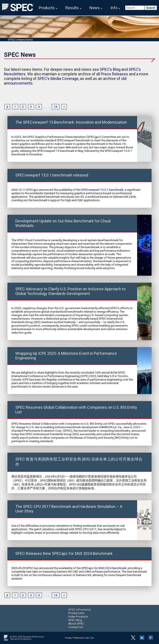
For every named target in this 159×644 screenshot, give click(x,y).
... (45, 107)
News (95, 8)
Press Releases (114, 74)
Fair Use (90, 638)
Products (47, 8)
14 (56, 107)
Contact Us (76, 627)
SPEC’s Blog (110, 69)
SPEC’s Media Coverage (58, 79)
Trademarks (79, 638)
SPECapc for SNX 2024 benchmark (104, 568)
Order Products (78, 616)
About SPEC (76, 623)
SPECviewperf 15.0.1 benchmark (102, 190)
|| (7, 107)
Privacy (68, 638)
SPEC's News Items (20, 40)
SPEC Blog (75, 620)
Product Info (76, 613)
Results (72, 8)
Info (114, 8)
